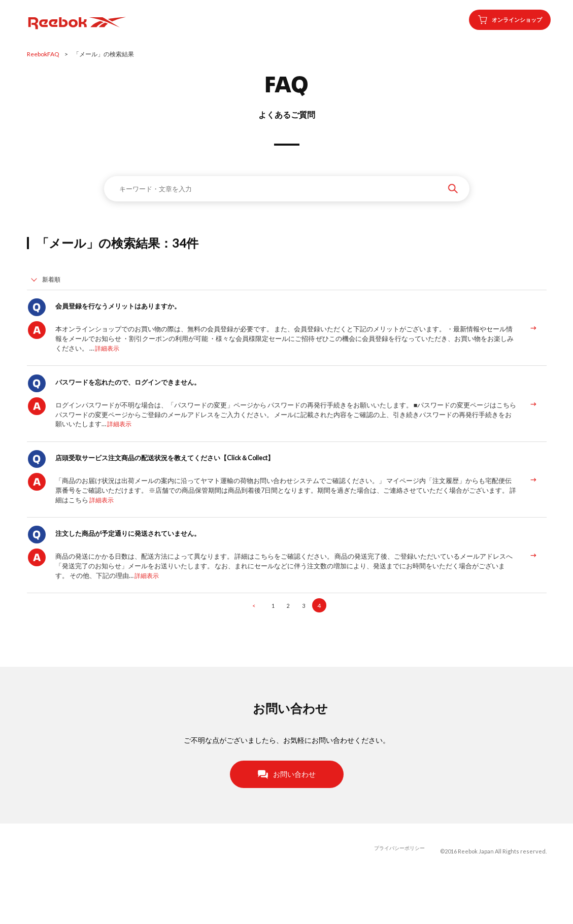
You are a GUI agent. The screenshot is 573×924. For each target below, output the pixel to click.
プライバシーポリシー (397, 896)
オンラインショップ (501, 20)
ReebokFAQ (43, 54)
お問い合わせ (287, 818)
